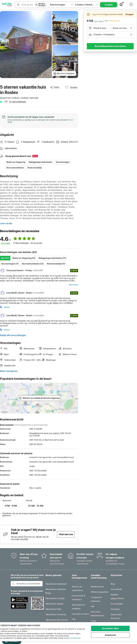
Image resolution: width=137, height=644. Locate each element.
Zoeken (109, 5)
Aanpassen (110, 635)
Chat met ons (66, 534)
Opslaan (71, 87)
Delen (55, 87)
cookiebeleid (75, 638)
